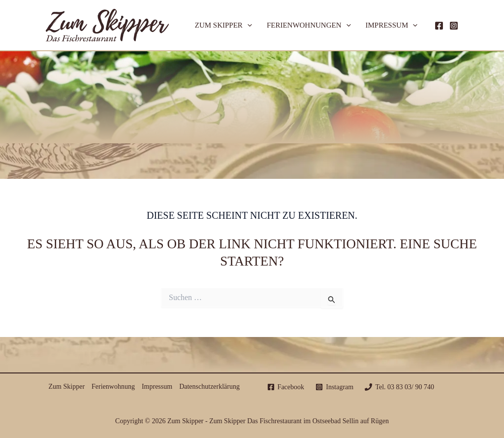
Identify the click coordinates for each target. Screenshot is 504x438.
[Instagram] (454, 26)
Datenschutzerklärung (209, 387)
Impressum (392, 25)
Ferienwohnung (113, 387)
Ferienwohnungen (309, 25)
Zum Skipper (223, 25)
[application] (247, 25)
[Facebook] (439, 26)
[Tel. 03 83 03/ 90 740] (400, 387)
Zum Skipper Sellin (252, 97)
